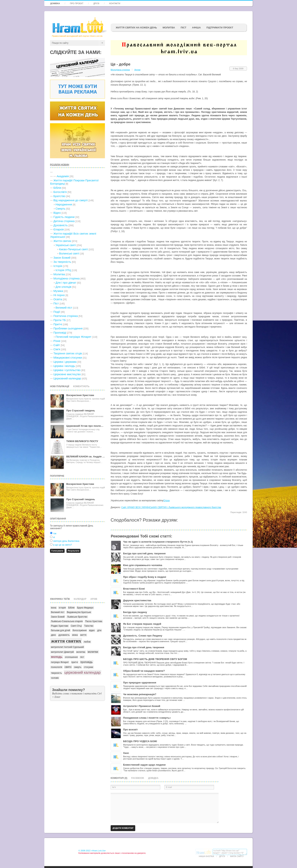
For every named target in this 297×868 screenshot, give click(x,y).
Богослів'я (60, 192)
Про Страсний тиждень (81, 411)
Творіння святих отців (68, 353)
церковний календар (82, 672)
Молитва (169, 28)
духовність (64, 635)
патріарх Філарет (60, 662)
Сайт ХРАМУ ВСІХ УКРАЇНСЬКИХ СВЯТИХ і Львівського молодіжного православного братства (171, 507)
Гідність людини (64, 217)
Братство (59, 196)
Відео (57, 213)
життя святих (66, 641)
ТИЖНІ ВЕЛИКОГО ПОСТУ (82, 441)
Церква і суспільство (67, 370)
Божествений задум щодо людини (144, 765)
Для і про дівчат (66, 283)
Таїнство (89, 626)
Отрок (166, 501)
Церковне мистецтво (67, 374)
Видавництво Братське (79, 612)
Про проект (77, 3)
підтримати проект (220, 28)
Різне (57, 341)
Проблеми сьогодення (68, 328)
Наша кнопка (206, 856)
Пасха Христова (94, 621)
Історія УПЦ (63, 270)
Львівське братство (77, 617)
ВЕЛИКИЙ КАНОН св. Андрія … (86, 457)
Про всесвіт (130, 730)
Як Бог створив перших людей (142, 624)
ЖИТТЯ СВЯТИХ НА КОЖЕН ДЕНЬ (136, 28)
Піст (56, 303)
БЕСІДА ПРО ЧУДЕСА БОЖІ (140, 741)
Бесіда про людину (135, 612)
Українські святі (66, 245)
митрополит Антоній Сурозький (67, 647)
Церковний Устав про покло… (85, 426)
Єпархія (59, 229)
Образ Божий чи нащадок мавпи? (144, 671)
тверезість (56, 673)
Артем (137, 70)
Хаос (126, 753)
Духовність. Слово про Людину (143, 636)
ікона (54, 608)
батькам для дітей (61, 630)
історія (62, 608)
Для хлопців (63, 287)
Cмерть (60, 209)
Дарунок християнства (137, 600)
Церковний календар (67, 378)
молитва (81, 652)
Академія (63, 176)
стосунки (89, 667)
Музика (58, 291)
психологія (57, 667)
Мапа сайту (237, 856)
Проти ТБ (60, 320)
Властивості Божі (134, 589)
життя (83, 635)
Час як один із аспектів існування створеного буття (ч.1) (158, 542)
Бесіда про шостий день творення (144, 553)
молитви (93, 652)
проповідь (86, 662)
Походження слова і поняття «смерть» (147, 718)
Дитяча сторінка (64, 221)
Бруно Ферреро (85, 608)
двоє (53, 635)
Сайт (57, 345)
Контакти (115, 3)
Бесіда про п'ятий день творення (144, 647)
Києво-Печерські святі (73, 249)
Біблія (57, 188)
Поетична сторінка (66, 316)
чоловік (55, 678)
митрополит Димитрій (62, 652)
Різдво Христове (60, 626)
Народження (64, 204)
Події (57, 312)
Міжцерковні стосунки (68, 358)
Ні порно (59, 295)
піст (82, 657)
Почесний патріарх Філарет (73, 337)
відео (92, 630)
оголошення (71, 657)
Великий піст (64, 308)
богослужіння (80, 630)
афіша (196, 28)
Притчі (58, 324)
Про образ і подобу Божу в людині (145, 577)
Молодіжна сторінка (66, 278)
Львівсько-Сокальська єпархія (67, 621)
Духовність (61, 225)
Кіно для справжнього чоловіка (143, 565)
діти (99, 630)
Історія (58, 266)
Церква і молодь (64, 366)
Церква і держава (65, 362)
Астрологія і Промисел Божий (142, 706)
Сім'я (57, 349)
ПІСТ (184, 28)
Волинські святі (69, 253)
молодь (57, 657)
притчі (75, 662)
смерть (78, 667)
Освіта (58, 299)
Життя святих (62, 241)
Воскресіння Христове (80, 395)
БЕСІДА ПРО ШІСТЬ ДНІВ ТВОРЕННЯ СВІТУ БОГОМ (155, 659)
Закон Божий (62, 258)
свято (68, 667)
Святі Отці (76, 626)
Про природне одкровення (140, 683)
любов (87, 642)
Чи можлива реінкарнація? (140, 694)
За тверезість (62, 262)
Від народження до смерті (71, 200)
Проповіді (60, 333)
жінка (75, 635)
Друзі (96, 3)
